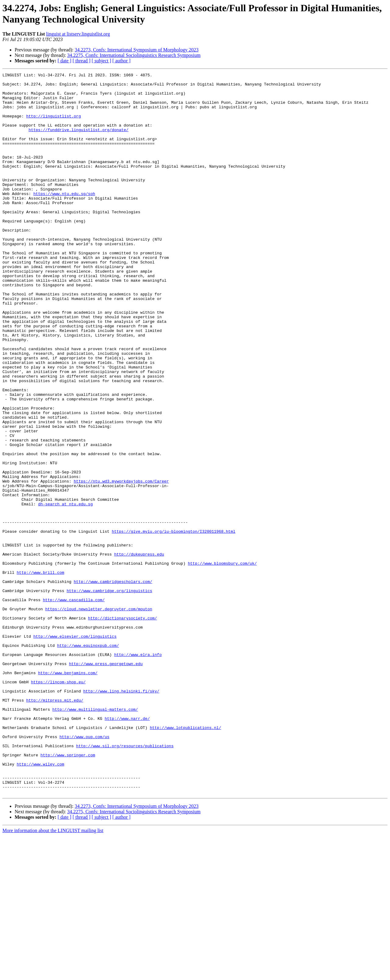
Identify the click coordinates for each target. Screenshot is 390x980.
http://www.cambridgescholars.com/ (113, 684)
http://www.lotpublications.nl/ (186, 859)
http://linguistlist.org (53, 125)
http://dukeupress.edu (139, 651)
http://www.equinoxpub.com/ (88, 760)
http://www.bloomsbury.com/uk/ (222, 662)
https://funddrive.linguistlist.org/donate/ (79, 141)
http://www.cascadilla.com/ (74, 706)
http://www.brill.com (41, 673)
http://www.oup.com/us (84, 870)
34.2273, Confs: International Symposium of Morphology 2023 (136, 50)
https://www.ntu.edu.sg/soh (64, 218)
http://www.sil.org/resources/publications (125, 881)
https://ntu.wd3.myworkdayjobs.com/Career (121, 563)
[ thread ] (82, 61)
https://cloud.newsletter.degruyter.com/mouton (99, 717)
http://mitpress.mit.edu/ (55, 826)
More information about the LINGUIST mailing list (53, 975)
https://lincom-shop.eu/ (58, 804)
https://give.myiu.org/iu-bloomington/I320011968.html (174, 623)
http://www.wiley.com (41, 903)
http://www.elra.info (138, 771)
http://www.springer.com (68, 892)
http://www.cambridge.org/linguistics (110, 695)
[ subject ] (101, 61)
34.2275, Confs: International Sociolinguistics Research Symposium (134, 55)
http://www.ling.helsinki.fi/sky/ (121, 815)
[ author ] (122, 61)
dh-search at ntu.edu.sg (65, 591)
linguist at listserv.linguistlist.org (78, 34)
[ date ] (64, 61)
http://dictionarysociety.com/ (122, 727)
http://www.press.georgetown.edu (106, 782)
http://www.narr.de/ (127, 848)
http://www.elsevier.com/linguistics (75, 749)
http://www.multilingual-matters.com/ (95, 837)
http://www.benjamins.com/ (68, 793)
